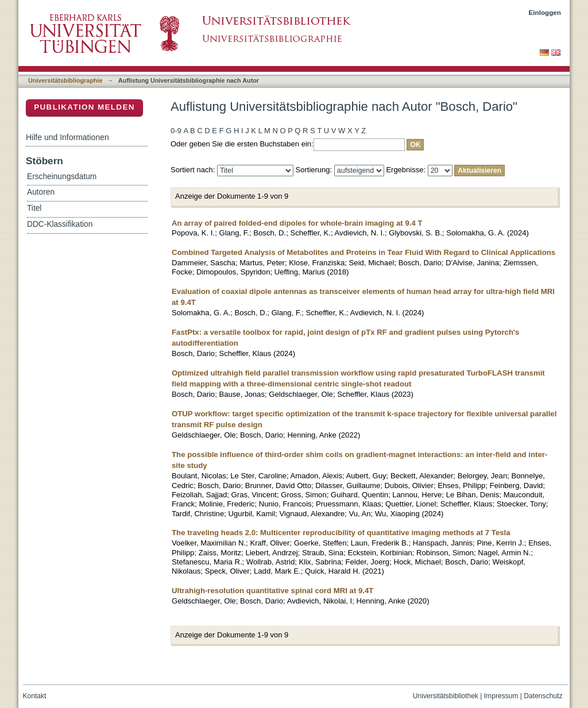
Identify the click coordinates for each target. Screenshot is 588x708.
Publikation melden (84, 107)
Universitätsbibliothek (446, 696)
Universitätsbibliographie (65, 80)
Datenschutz (543, 696)
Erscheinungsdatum (62, 177)
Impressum (501, 696)
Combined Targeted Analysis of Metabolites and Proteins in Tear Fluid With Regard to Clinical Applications (363, 252)
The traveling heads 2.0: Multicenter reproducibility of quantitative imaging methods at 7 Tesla (341, 533)
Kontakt (35, 696)
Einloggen (545, 12)
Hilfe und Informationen (67, 137)
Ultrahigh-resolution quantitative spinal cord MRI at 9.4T (272, 591)
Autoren (41, 192)
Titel (34, 208)
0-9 (176, 131)
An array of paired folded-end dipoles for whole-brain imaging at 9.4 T (297, 223)
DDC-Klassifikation (60, 224)
